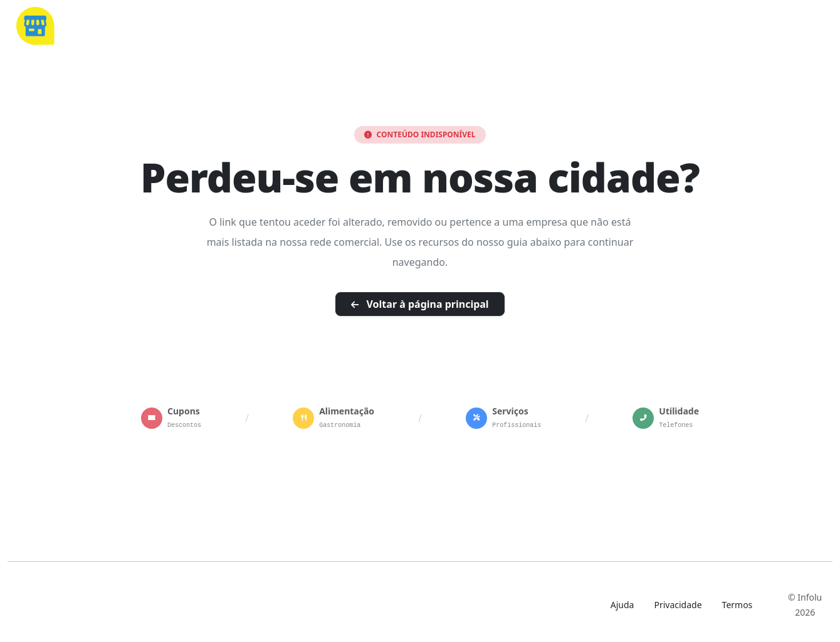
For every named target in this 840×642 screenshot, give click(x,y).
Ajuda (622, 605)
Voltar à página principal (420, 304)
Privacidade (678, 605)
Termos (738, 605)
